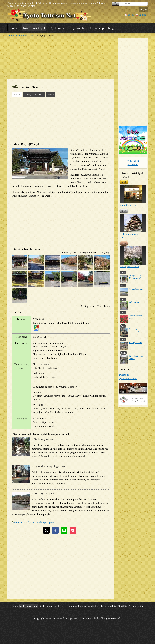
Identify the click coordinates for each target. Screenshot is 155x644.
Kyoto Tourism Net (49, 15)
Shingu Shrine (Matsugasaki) (135, 277)
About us (122, 606)
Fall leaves (39, 94)
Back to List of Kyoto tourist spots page (34, 522)
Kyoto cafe (78, 28)
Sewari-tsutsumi (136, 289)
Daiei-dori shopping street (50, 466)
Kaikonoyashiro (44, 439)
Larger (143, 9)
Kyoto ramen (58, 28)
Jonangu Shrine (136, 342)
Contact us (110, 606)
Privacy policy (136, 606)
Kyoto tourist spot (34, 28)
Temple (50, 94)
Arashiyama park (44, 493)
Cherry (27, 94)
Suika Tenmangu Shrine (136, 357)
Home (14, 28)
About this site (96, 606)
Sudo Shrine (134, 302)
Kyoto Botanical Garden (136, 317)
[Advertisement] (61, 58)
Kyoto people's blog (102, 28)
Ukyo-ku (17, 94)
